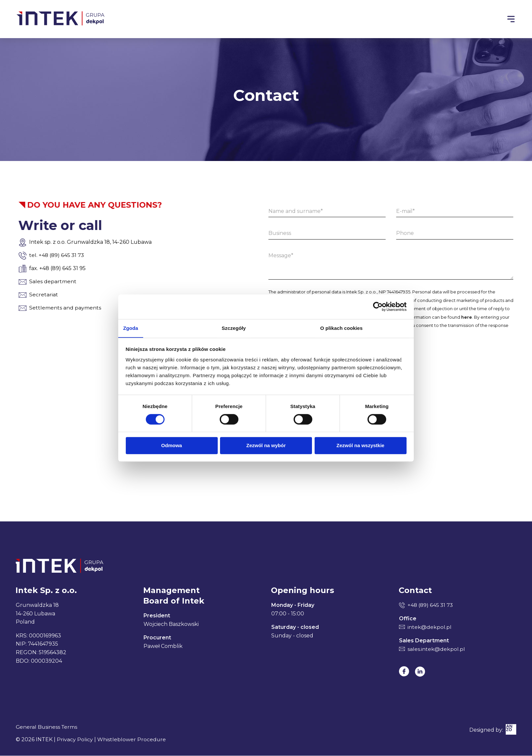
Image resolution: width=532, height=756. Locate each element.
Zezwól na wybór (266, 446)
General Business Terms (47, 727)
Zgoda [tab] (131, 328)
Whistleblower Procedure (132, 740)
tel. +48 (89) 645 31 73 (38, 255)
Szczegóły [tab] (234, 328)
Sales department (34, 281)
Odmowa (172, 446)
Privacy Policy (75, 740)
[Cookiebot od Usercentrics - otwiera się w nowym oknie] (378, 307)
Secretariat (25, 295)
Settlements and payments (46, 308)
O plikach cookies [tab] (341, 328)
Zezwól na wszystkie (361, 446)
